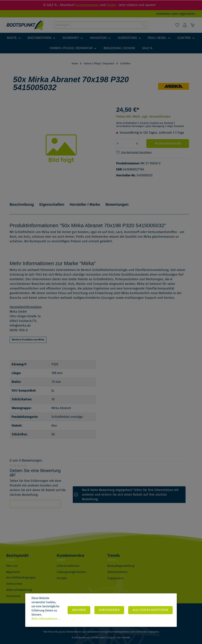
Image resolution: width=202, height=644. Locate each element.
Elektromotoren (117, 567)
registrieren (187, 14)
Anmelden (164, 14)
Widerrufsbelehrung (19, 585)
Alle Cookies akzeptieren (150, 610)
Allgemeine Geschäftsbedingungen (21, 570)
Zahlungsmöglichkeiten (71, 567)
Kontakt (62, 573)
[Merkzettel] (177, 25)
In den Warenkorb (168, 144)
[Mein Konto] (185, 25)
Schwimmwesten (87, 5)
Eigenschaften (54, 202)
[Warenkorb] (192, 25)
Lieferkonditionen (68, 561)
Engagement (115, 573)
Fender (111, 5)
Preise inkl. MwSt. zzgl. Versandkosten (143, 117)
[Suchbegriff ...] (97, 25)
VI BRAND (126, 633)
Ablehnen (79, 610)
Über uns (12, 561)
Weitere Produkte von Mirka (28, 335)
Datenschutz (14, 579)
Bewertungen (122, 202)
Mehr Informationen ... (46, 619)
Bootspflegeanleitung (121, 561)
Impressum (13, 591)
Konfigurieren (109, 610)
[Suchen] (144, 25)
